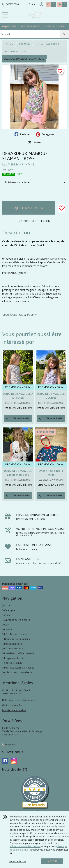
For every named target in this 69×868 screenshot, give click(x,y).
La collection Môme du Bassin (19, 653)
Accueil (10, 44)
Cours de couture (12, 663)
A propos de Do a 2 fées (16, 620)
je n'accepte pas (17, 861)
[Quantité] (9, 193)
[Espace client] (41, 4)
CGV (5, 625)
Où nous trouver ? (13, 649)
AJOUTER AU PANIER (29, 208)
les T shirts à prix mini (15, 51)
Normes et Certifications (16, 639)
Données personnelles (14, 710)
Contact (33, 4)
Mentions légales (12, 644)
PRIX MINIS (24, 44)
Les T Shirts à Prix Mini (18, 164)
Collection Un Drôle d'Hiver (17, 672)
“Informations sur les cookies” (25, 846)
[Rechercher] (65, 34)
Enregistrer (45, 134)
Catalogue (9, 610)
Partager (22, 134)
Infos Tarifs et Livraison (15, 634)
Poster (35, 142)
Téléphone (9, 745)
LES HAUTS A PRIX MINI (47, 44)
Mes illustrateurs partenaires (18, 668)
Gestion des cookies (13, 705)
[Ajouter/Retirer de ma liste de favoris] (62, 208)
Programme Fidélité (14, 658)
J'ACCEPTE (52, 861)
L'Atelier (7, 629)
